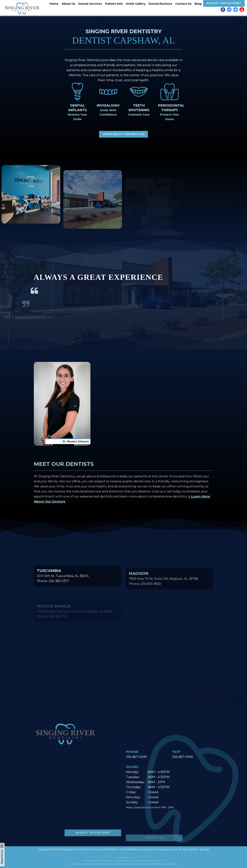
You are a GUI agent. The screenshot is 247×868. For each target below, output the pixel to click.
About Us (68, 4)
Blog (198, 4)
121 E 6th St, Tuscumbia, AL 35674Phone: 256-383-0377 (63, 591)
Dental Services (90, 4)
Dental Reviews (160, 4)
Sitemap (204, 849)
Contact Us (183, 4)
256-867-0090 (136, 757)
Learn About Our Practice (123, 134)
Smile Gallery (136, 4)
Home (54, 4)
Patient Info (114, 4)
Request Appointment (224, 3)
